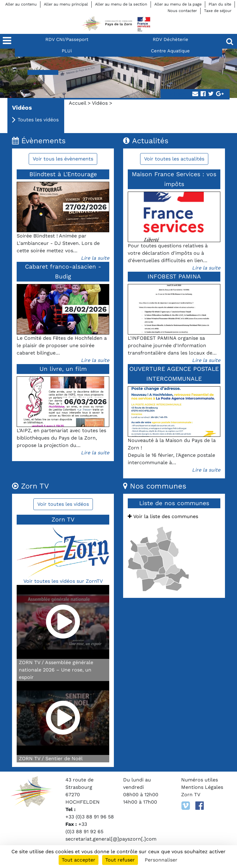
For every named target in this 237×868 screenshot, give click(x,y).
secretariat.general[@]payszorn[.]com (111, 839)
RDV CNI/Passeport (67, 39)
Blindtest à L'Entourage (63, 174)
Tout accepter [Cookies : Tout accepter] (79, 860)
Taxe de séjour (218, 11)
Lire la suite (95, 258)
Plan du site (220, 4)
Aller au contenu (21, 4)
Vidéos (100, 103)
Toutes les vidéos (38, 120)
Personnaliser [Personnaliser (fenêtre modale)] (161, 860)
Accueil (77, 103)
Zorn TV (191, 795)
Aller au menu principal (66, 4)
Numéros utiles (200, 780)
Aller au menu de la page (178, 4)
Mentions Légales (202, 787)
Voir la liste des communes (163, 516)
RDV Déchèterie (170, 39)
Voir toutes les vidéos (63, 504)
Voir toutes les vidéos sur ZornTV (63, 581)
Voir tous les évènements (63, 159)
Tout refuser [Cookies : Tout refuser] (120, 860)
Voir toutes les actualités (174, 159)
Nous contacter (182, 11)
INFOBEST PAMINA (174, 276)
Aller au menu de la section (121, 4)
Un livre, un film (63, 369)
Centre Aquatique (170, 51)
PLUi (67, 51)
